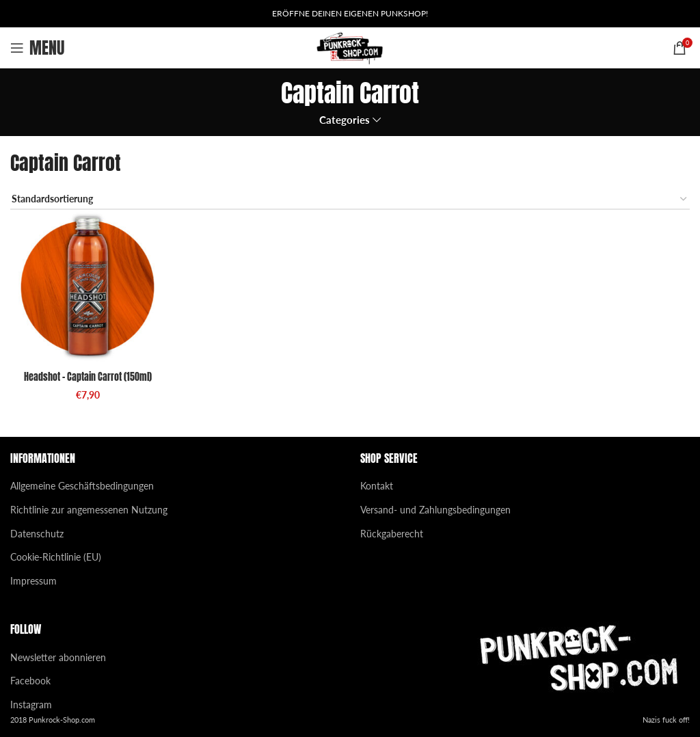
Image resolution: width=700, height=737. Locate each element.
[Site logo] (350, 47)
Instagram (31, 705)
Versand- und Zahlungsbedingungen (435, 510)
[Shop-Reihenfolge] (350, 200)
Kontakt (377, 486)
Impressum (33, 581)
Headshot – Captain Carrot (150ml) (88, 377)
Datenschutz (37, 534)
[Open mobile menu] (37, 48)
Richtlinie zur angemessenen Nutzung (89, 510)
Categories (345, 120)
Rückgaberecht (392, 534)
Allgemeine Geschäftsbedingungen (82, 486)
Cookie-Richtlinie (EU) (56, 557)
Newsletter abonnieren (58, 657)
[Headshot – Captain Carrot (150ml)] (87, 287)
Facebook (30, 681)
